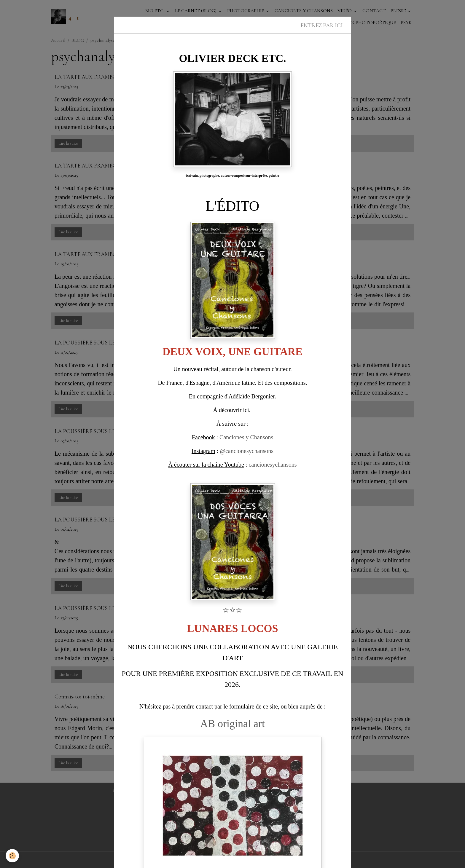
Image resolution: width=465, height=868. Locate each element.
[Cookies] (13, 856)
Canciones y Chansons (246, 437)
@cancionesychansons (247, 451)
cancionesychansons (273, 465)
